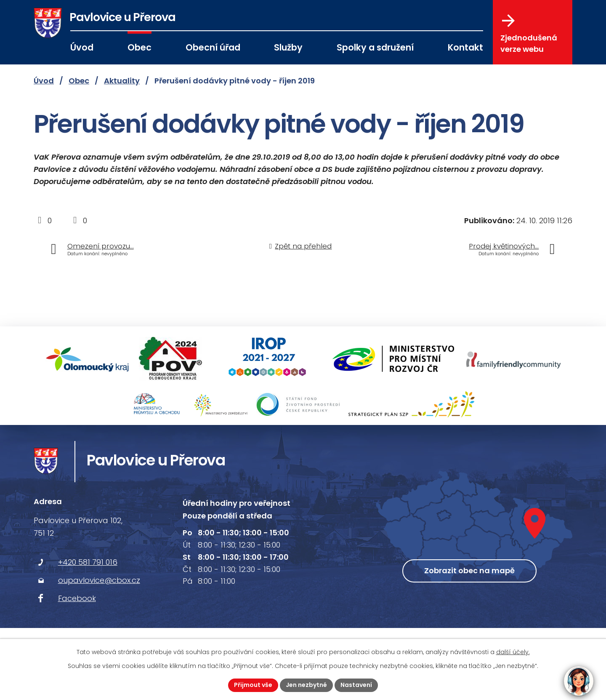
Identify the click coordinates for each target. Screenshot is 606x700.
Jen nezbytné (306, 685)
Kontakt (465, 47)
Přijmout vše (253, 685)
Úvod (82, 47)
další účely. (513, 652)
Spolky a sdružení (375, 47)
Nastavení (356, 685)
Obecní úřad (213, 47)
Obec (140, 47)
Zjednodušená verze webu (529, 34)
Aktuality (122, 81)
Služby (288, 47)
